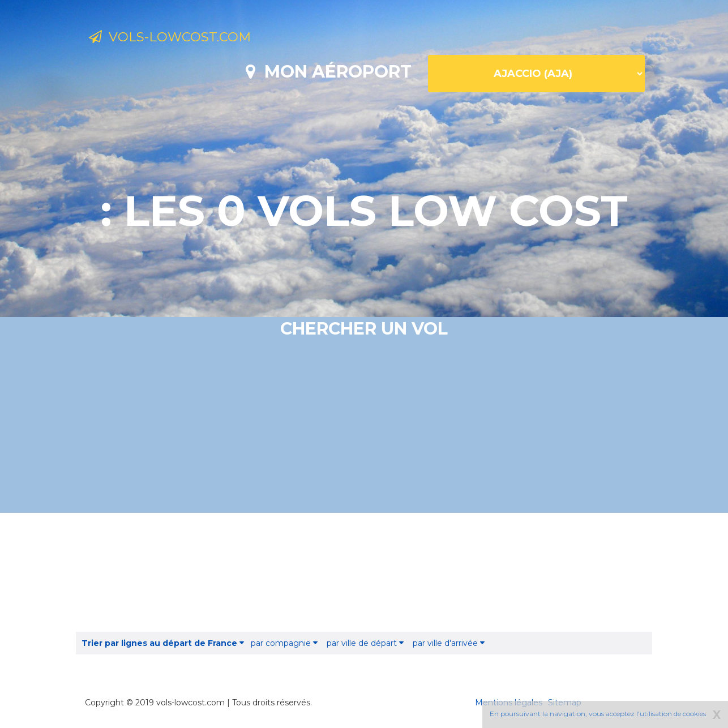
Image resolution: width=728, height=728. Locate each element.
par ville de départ (365, 643)
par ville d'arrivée (449, 643)
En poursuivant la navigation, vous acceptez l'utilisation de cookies (598, 714)
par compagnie (284, 643)
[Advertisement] (364, 572)
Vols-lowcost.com (182, 38)
